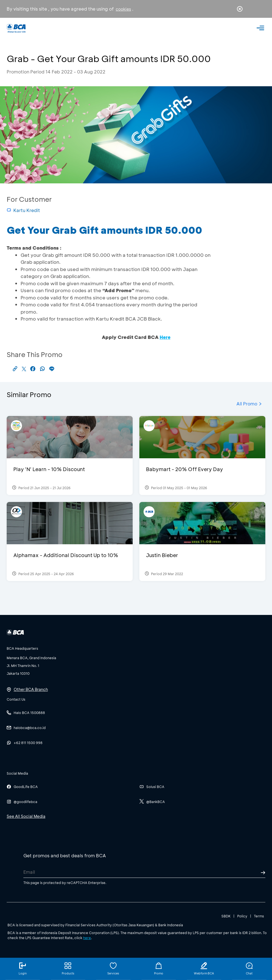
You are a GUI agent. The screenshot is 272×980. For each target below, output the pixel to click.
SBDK (226, 916)
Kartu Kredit (23, 210)
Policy (242, 916)
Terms (259, 916)
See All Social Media (26, 816)
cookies (123, 9)
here (87, 938)
